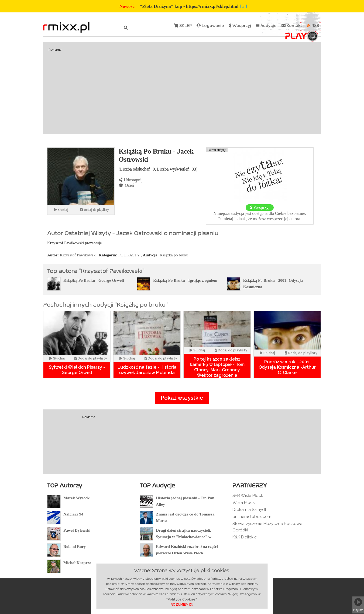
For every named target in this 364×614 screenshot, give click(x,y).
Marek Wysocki (77, 498)
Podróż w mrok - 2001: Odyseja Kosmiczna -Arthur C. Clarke (287, 367)
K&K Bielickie (245, 537)
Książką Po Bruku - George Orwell (94, 280)
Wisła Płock (244, 503)
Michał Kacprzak (78, 563)
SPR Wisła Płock (248, 496)
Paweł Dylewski (77, 530)
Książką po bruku (174, 255)
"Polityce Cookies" (182, 599)
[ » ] (243, 6)
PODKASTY (129, 255)
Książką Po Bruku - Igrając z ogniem (185, 280)
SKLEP (183, 26)
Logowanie (210, 26)
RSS (313, 26)
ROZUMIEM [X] (182, 605)
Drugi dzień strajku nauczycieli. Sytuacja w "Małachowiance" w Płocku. (183, 537)
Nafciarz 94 (73, 514)
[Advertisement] (182, 88)
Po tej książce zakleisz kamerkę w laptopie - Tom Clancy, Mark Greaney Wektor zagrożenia (217, 367)
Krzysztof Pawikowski (78, 255)
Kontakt (292, 26)
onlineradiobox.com (252, 517)
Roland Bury (75, 547)
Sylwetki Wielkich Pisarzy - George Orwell (77, 370)
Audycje (266, 26)
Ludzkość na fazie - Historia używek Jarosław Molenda (147, 370)
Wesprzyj (240, 26)
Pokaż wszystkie (182, 398)
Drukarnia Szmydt (249, 510)
